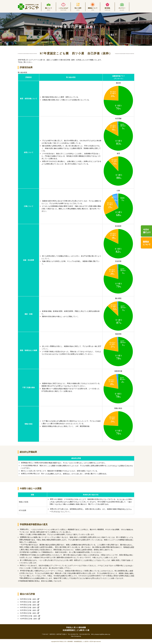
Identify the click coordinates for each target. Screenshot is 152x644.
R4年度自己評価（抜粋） (30, 605)
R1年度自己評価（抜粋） (30, 613)
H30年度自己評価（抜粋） (30, 616)
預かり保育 (78, 8)
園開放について (93, 8)
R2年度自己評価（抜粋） (30, 610)
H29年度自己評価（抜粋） (30, 619)
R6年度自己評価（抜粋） (30, 599)
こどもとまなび (63, 8)
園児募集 (107, 8)
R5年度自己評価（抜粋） (30, 602)
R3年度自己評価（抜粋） (30, 608)
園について (49, 8)
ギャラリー (122, 8)
